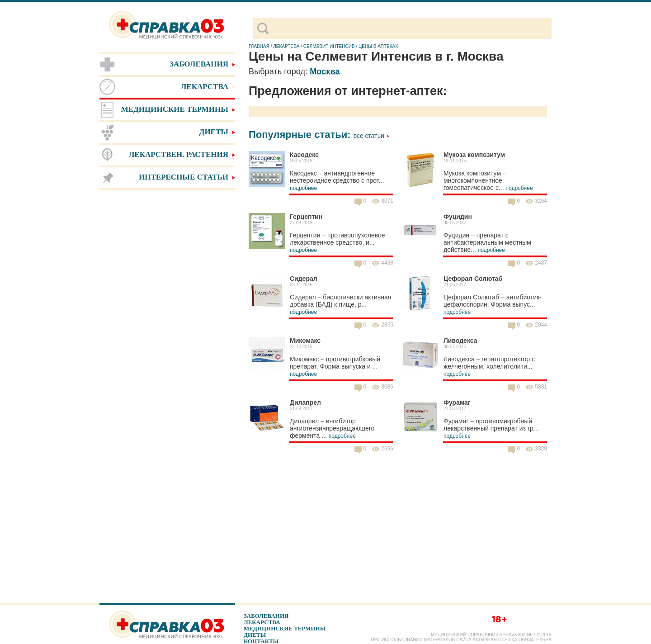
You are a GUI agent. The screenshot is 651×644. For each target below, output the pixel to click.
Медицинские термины (285, 628)
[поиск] (410, 28)
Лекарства (262, 622)
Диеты (255, 635)
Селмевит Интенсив (329, 46)
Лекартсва (286, 46)
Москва (325, 71)
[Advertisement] (167, 335)
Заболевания (266, 616)
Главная (259, 46)
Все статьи (372, 136)
